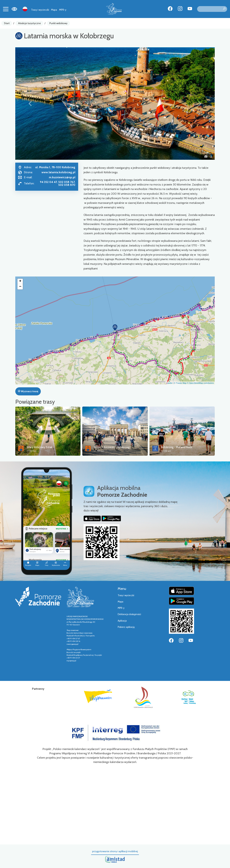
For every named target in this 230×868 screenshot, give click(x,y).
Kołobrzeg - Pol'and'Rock (176, 447)
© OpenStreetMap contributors (200, 383)
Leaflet (169, 383)
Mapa (54, 10)
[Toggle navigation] (6, 9)
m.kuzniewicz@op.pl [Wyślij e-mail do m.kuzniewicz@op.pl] (62, 177)
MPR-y (63, 10)
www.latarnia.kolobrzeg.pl (58, 172)
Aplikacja (122, 621)
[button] (30, 103)
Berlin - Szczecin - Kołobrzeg (112, 447)
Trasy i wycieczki (40, 10)
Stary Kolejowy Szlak (40, 447)
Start (7, 23)
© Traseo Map (180, 383)
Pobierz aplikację (126, 627)
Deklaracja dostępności (129, 614)
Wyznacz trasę (28, 391)
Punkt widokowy (58, 23)
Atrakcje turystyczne (29, 23)
